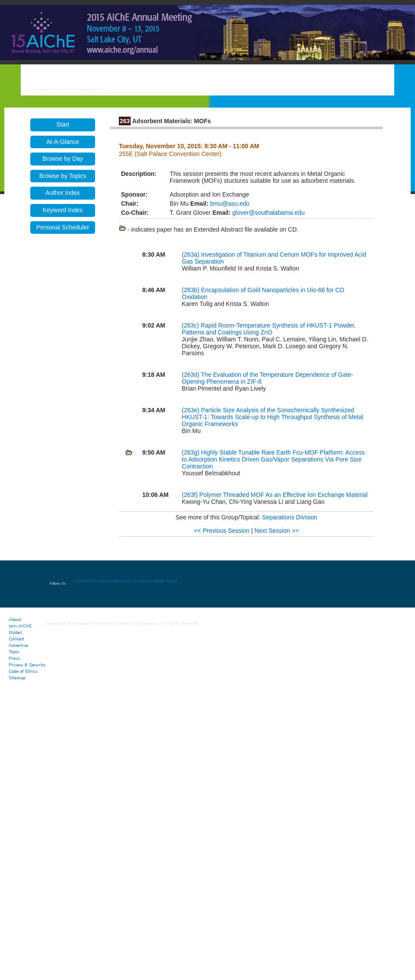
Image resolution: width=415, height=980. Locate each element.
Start (63, 124)
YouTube (134, 581)
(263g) (192, 452)
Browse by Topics (63, 176)
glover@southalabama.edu (267, 213)
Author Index (62, 193)
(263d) (192, 375)
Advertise (18, 645)
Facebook (116, 581)
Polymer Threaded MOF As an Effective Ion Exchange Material (283, 495)
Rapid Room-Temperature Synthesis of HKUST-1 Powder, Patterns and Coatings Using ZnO (269, 329)
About (15, 619)
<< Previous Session (222, 531)
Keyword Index (63, 210)
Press (14, 658)
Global (15, 632)
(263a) (192, 255)
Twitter (99, 581)
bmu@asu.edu (229, 204)
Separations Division (290, 517)
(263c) (192, 325)
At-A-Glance (63, 142)
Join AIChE (20, 626)
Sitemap (17, 678)
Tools (14, 652)
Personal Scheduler (63, 227)
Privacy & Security (27, 665)
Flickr (148, 581)
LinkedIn (82, 581)
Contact (16, 639)
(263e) (192, 410)
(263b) (192, 290)
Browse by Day (63, 159)
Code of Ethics (23, 671)
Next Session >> (277, 531)
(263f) (191, 495)
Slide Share (165, 581)
